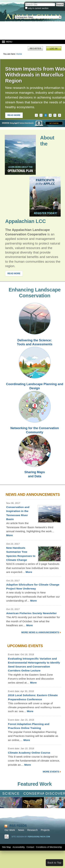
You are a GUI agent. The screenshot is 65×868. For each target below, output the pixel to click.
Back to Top (54, 863)
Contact (30, 847)
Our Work (10, 830)
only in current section (38, 8)
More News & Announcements (40, 632)
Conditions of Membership (49, 847)
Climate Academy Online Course (29, 753)
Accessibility (19, 847)
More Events (51, 772)
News (21, 830)
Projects (45, 830)
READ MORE (14, 115)
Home (19, 54)
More (10, 535)
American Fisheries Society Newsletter (31, 613)
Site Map (6, 847)
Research (32, 830)
